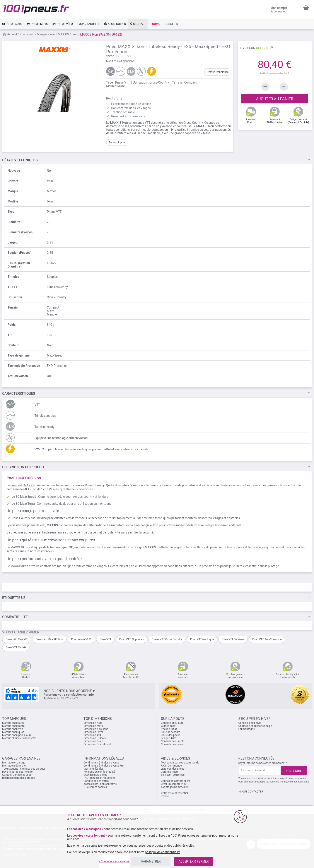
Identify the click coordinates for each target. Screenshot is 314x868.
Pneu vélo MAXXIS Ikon (49, 639)
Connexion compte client (176, 781)
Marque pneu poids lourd (17, 735)
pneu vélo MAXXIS (23, 485)
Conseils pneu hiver (250, 723)
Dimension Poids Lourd (97, 744)
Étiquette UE (14, 598)
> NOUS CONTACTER (251, 792)
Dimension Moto (93, 726)
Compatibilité (15, 617)
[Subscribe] (294, 770)
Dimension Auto (93, 723)
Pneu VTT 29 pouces (131, 639)
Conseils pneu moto (173, 741)
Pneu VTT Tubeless (233, 639)
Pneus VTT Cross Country (167, 639)
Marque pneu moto (13, 726)
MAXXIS (63, 34)
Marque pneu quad (13, 732)
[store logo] (36, 9)
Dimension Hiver (93, 732)
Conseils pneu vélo (172, 744)
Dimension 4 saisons (96, 729)
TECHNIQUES (20, 160)
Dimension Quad (93, 741)
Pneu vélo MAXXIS (17, 639)
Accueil (12, 34)
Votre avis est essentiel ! (175, 793)
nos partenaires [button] (201, 835)
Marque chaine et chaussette (19, 738)
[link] (12, 24)
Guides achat (169, 726)
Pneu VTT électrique (202, 639)
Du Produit (23, 467)
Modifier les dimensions (120, 61)
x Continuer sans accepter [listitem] (114, 861)
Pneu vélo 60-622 (81, 639)
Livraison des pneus (173, 769)
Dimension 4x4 (92, 735)
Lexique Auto (169, 738)
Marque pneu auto (13, 723)
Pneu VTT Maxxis (16, 647)
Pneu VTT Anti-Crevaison (267, 639)
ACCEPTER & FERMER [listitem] (194, 861)
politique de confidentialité (163, 852)
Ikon (75, 34)
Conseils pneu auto (172, 723)
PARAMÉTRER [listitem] (151, 861)
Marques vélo (46, 34)
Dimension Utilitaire (95, 738)
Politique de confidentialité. (295, 782)
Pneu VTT (105, 639)
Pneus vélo (27, 34)
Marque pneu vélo (13, 729)
